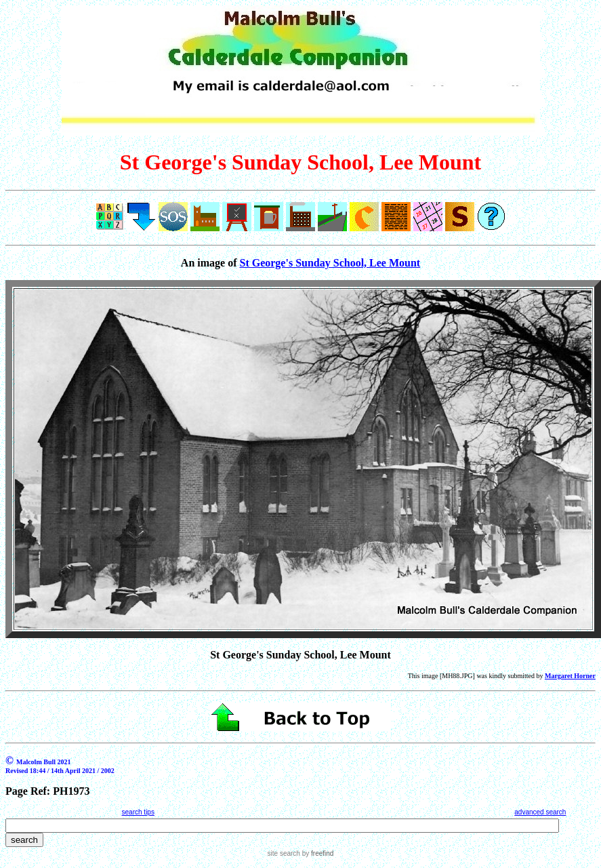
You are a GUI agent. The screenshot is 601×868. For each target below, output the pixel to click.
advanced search (540, 812)
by (317, 853)
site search (284, 853)
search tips (138, 812)
